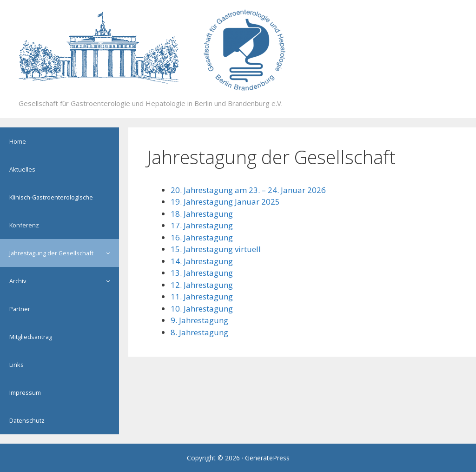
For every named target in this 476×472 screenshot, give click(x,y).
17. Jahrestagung (202, 225)
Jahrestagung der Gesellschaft (64, 253)
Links (17, 365)
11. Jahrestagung (202, 296)
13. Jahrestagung (202, 273)
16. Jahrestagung (202, 237)
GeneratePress (267, 458)
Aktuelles (22, 169)
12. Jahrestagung (202, 285)
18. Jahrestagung (202, 214)
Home (18, 141)
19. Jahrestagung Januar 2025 (225, 202)
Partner (20, 309)
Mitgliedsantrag (31, 337)
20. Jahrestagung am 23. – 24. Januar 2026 (248, 190)
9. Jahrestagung (199, 320)
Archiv (64, 281)
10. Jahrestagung (202, 309)
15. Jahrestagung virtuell (216, 249)
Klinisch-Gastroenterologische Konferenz (51, 211)
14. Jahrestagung (202, 261)
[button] (110, 253)
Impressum (25, 392)
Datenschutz (27, 420)
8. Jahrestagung (199, 332)
